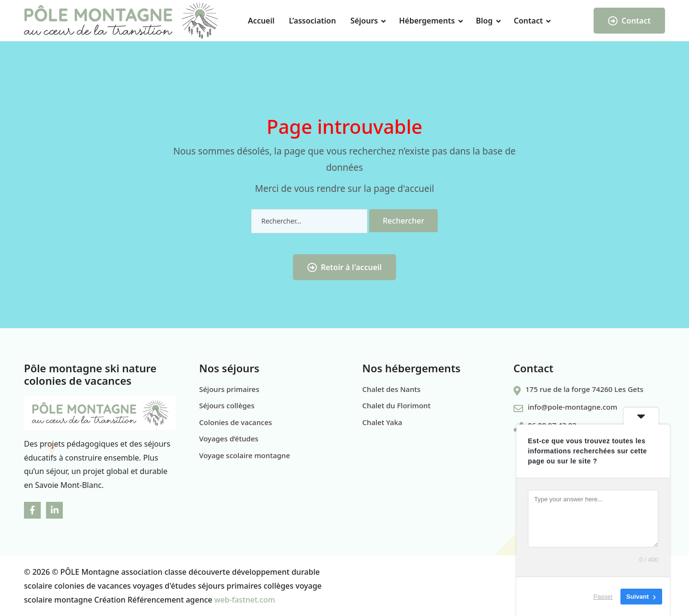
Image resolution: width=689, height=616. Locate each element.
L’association (313, 21)
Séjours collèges (227, 405)
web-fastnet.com (245, 600)
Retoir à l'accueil (344, 267)
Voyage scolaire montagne (245, 455)
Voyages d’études (229, 438)
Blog (485, 21)
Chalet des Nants (392, 389)
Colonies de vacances (235, 422)
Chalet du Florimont (397, 405)
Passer (603, 597)
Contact (529, 21)
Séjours (364, 21)
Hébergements (427, 21)
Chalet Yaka (382, 422)
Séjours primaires (229, 389)
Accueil (261, 21)
